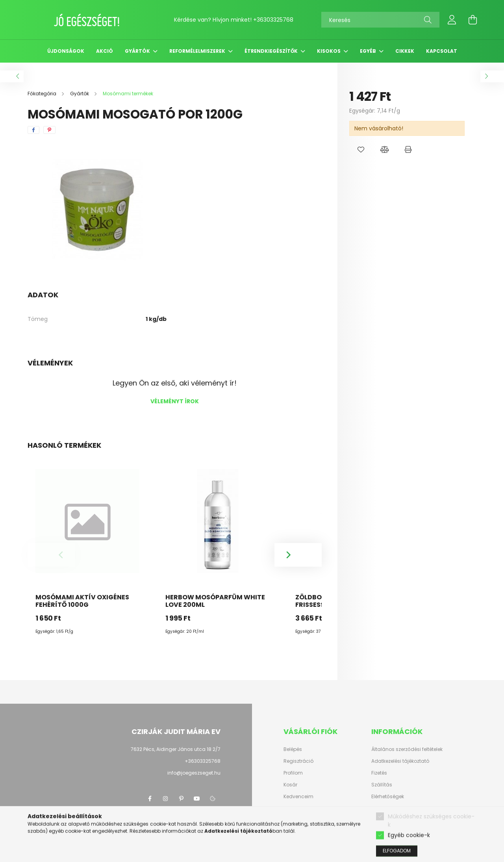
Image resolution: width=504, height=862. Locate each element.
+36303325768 (273, 20)
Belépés (293, 749)
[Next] (298, 555)
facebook (150, 799)
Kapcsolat (442, 51)
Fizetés (379, 773)
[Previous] (51, 555)
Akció (105, 51)
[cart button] (472, 20)
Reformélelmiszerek (198, 51)
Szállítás (382, 785)
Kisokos (329, 51)
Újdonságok (66, 51)
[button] (361, 150)
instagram (165, 799)
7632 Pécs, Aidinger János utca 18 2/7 (176, 749)
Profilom (293, 773)
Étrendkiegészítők (272, 51)
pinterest (181, 799)
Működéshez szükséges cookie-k (431, 852)
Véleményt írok (175, 401)
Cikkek (405, 51)
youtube (197, 799)
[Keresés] (380, 20)
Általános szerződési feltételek (407, 749)
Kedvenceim (298, 797)
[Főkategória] (43, 94)
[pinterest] (49, 130)
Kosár (290, 785)
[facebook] (33, 130)
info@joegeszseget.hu (194, 773)
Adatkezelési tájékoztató (400, 761)
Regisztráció (298, 761)
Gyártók (138, 51)
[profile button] (452, 20)
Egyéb (369, 51)
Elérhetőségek (388, 797)
